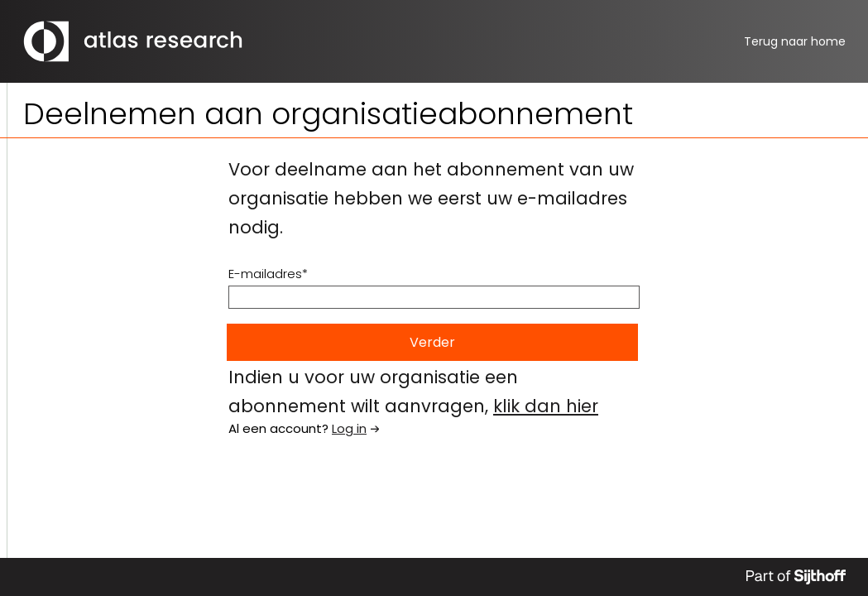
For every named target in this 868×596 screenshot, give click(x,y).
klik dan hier (546, 406)
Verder (432, 342)
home (795, 41)
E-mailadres (265, 274)
